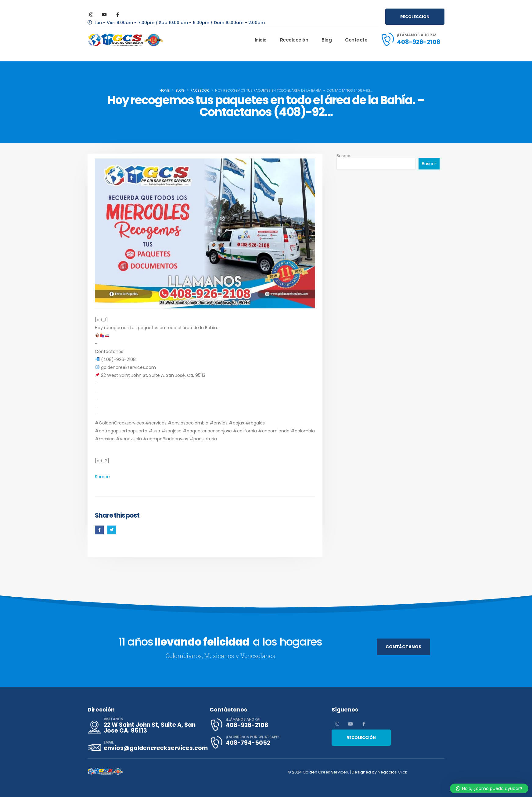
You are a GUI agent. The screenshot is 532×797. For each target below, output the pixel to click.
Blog (327, 40)
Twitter (112, 530)
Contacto (356, 40)
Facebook (99, 530)
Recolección (294, 40)
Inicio (261, 40)
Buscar (344, 156)
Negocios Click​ (393, 772)
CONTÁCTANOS (403, 647)
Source (102, 477)
